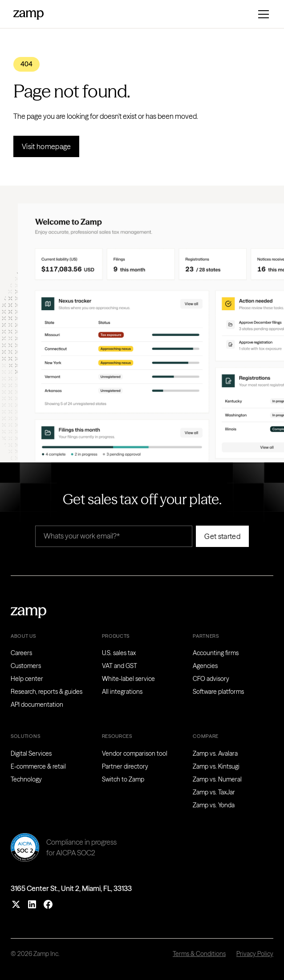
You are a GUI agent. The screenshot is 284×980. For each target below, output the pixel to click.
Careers (21, 653)
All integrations (122, 692)
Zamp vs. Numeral (217, 779)
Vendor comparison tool (135, 753)
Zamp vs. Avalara (215, 753)
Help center (27, 679)
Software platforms (218, 692)
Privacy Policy (255, 954)
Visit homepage (46, 146)
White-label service (128, 679)
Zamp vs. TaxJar (214, 792)
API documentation (37, 705)
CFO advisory (211, 679)
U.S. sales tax (119, 653)
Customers (26, 666)
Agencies (205, 666)
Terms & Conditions (199, 954)
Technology (26, 779)
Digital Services (31, 753)
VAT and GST (120, 666)
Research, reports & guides (47, 692)
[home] (28, 14)
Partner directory (125, 766)
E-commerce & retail (38, 766)
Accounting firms (216, 653)
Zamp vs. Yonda (214, 805)
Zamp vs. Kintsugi (216, 766)
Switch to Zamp (123, 779)
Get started (222, 536)
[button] (262, 14)
